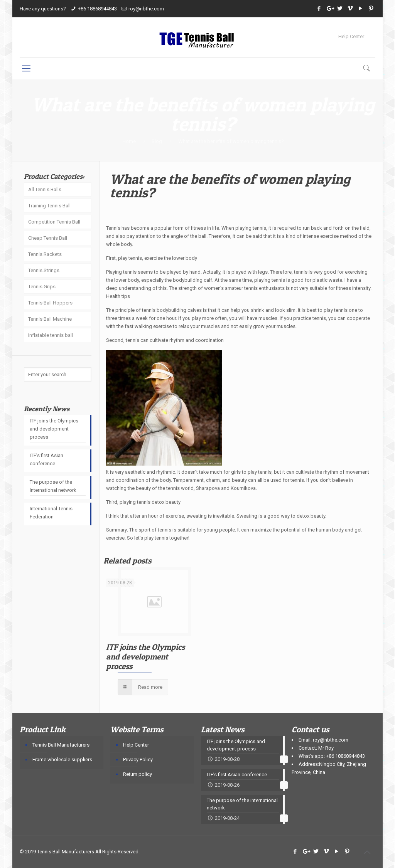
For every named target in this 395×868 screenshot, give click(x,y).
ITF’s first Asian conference (46, 459)
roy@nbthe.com (146, 9)
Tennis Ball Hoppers (50, 303)
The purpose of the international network (53, 486)
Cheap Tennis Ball (48, 238)
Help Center (351, 36)
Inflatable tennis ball (51, 335)
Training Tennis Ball (49, 206)
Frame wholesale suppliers (62, 759)
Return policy (138, 774)
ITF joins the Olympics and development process (145, 657)
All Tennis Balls (45, 189)
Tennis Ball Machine (50, 319)
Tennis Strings (44, 270)
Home (129, 141)
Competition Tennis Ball (54, 222)
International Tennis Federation (51, 513)
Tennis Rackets (45, 254)
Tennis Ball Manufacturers (61, 745)
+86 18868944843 (97, 9)
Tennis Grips (42, 287)
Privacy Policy (138, 759)
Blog (157, 141)
